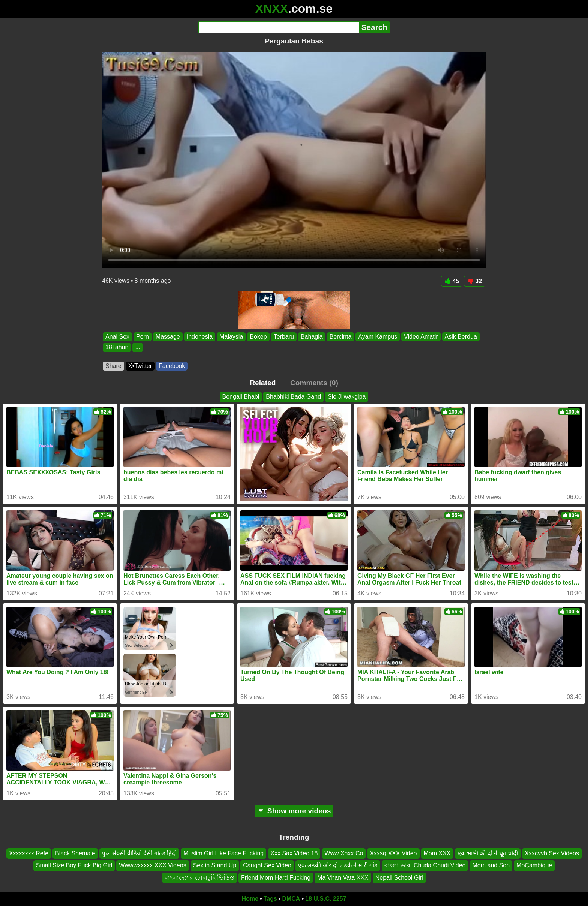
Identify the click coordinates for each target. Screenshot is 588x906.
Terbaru (284, 337)
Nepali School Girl (399, 878)
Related (263, 383)
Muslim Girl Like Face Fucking (223, 853)
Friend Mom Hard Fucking (276, 878)
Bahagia (312, 337)
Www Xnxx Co (344, 853)
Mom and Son (491, 866)
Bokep (258, 337)
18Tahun (117, 347)
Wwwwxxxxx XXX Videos (152, 866)
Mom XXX (437, 853)
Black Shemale (75, 853)
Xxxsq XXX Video (393, 853)
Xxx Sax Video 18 (294, 853)
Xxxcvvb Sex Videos (552, 853)
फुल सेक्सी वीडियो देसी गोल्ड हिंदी (139, 853)
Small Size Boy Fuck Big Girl (74, 866)
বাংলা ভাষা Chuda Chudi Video (425, 866)
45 (452, 281)
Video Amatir (421, 337)
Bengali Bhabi (241, 397)
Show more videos (294, 811)
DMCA (291, 899)
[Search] (278, 27)
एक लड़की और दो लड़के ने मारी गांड (338, 866)
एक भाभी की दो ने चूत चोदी (488, 853)
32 (475, 281)
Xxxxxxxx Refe (29, 853)
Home (250, 899)
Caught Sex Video (267, 866)
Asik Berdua (461, 337)
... (137, 347)
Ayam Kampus (378, 337)
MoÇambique (534, 866)
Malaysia (231, 337)
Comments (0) (314, 383)
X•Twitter (140, 366)
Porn (142, 337)
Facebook (172, 366)
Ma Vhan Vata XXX (343, 878)
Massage (168, 337)
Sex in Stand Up (215, 866)
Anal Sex (117, 337)
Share (113, 366)
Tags (270, 899)
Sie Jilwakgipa (347, 397)
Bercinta (341, 337)
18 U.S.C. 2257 (326, 899)
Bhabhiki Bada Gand (293, 397)
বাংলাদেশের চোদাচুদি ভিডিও (199, 878)
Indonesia (200, 337)
